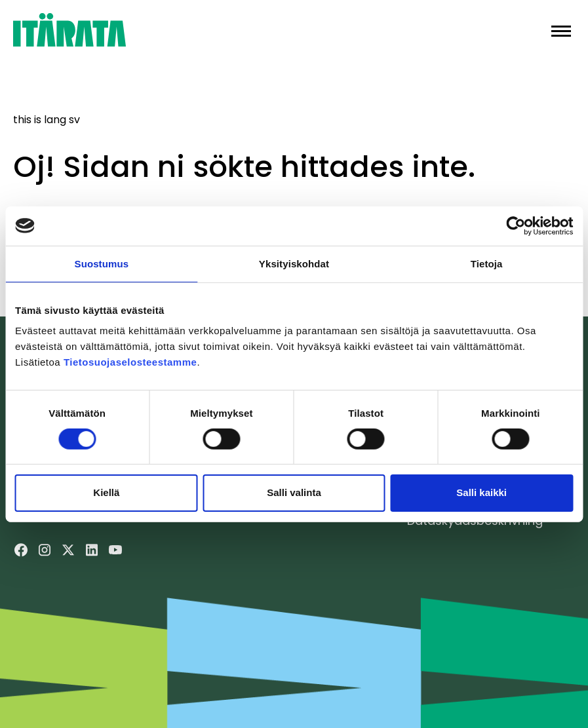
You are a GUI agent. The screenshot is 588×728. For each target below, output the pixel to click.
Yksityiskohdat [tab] (294, 263)
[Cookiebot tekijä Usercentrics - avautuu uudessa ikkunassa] (516, 225)
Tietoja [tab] (487, 263)
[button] (561, 30)
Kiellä (106, 492)
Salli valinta (294, 492)
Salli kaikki (481, 492)
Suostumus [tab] (102, 263)
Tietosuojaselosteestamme (130, 362)
